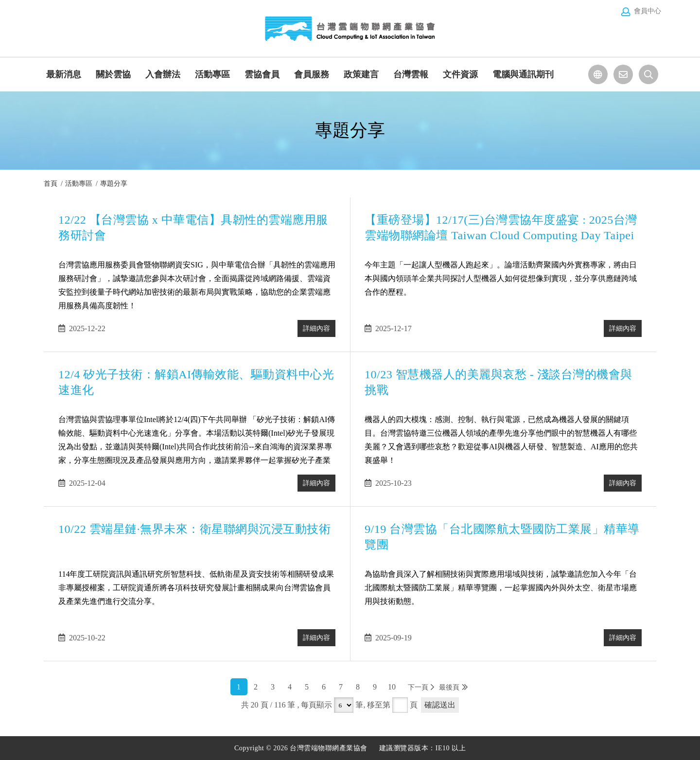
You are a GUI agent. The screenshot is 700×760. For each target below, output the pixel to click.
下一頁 (418, 687)
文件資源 (460, 74)
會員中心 (647, 11)
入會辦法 (163, 74)
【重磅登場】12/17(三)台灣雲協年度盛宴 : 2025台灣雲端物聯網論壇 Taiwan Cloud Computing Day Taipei (493, 241)
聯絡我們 (623, 74)
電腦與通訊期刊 (523, 74)
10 (392, 687)
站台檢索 (648, 74)
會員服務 (312, 74)
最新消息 (64, 74)
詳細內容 (311, 328)
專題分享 (114, 184)
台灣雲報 (411, 74)
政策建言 (361, 74)
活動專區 (212, 74)
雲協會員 (262, 74)
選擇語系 (598, 74)
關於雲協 (113, 74)
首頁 (51, 184)
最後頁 (449, 687)
